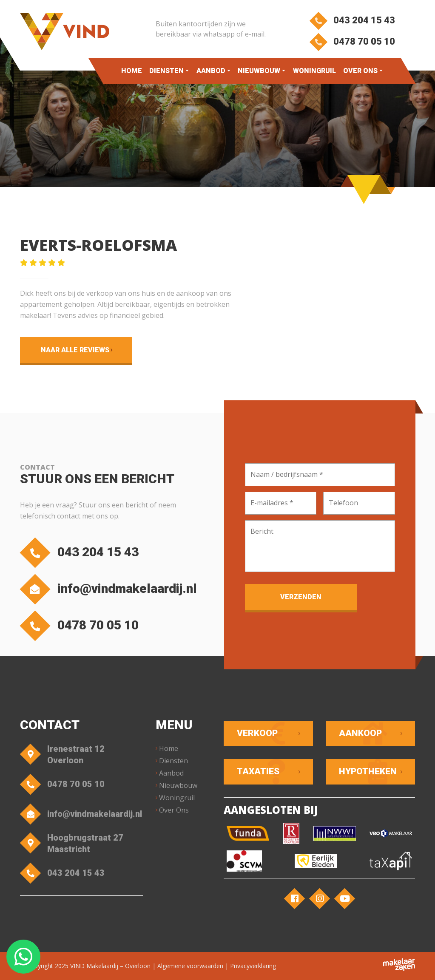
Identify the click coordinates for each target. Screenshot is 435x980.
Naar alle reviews (75, 350)
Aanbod (210, 71)
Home (132, 71)
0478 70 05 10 (352, 41)
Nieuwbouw (259, 71)
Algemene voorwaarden (190, 966)
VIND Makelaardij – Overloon (110, 966)
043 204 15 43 (352, 20)
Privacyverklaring (253, 966)
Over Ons (360, 71)
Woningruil (314, 71)
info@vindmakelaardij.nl (111, 589)
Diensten (166, 71)
